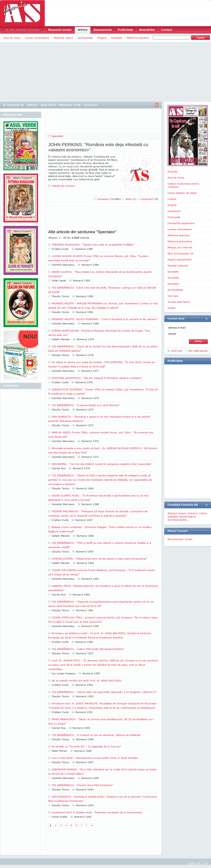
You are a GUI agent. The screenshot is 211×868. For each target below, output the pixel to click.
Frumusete (174, 217)
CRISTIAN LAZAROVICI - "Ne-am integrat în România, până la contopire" (97, 378)
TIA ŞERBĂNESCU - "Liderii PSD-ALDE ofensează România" (88, 649)
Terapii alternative (179, 302)
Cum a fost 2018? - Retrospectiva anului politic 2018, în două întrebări (95, 758)
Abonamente (103, 30)
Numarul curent (60, 30)
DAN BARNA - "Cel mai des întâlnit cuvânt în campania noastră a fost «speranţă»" (102, 464)
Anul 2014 (48, 105)
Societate (173, 278)
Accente (172, 172)
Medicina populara (138, 38)
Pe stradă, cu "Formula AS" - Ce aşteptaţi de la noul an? (86, 746)
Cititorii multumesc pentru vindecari (183, 185)
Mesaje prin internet (180, 247)
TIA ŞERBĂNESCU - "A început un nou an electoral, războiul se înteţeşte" (97, 735)
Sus (205, 863)
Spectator (58, 136)
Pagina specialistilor (180, 259)
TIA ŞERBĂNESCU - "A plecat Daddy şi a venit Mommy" (86, 405)
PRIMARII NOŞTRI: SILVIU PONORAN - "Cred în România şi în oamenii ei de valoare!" (105, 319)
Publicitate (125, 30)
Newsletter (147, 30)
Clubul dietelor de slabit (182, 193)
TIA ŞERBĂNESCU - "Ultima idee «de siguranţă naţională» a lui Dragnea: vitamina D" (104, 692)
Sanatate (117, 38)
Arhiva (83, 30)
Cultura (172, 199)
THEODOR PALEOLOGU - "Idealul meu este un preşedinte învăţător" (93, 245)
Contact (167, 30)
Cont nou (177, 351)
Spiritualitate (85, 38)
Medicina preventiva (180, 241)
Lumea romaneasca (37, 38)
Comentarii (149, 199)
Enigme (102, 38)
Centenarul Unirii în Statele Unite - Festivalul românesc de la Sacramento (97, 812)
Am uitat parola (198, 351)
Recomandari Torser (180, 539)
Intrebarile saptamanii (181, 223)
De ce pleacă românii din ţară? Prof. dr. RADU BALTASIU (87, 681)
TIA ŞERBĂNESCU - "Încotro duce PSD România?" (82, 785)
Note (131, 199)
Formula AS (16, 105)
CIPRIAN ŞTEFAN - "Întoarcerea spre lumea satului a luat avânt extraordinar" (100, 559)
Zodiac (172, 308)
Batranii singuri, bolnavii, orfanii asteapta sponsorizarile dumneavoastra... (187, 516)
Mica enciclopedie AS (180, 253)
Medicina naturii (63, 38)
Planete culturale (178, 266)
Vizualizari (109, 199)
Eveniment (174, 211)
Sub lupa (173, 296)
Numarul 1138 (70, 105)
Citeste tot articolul (63, 186)
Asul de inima (12, 38)
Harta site (194, 863)
